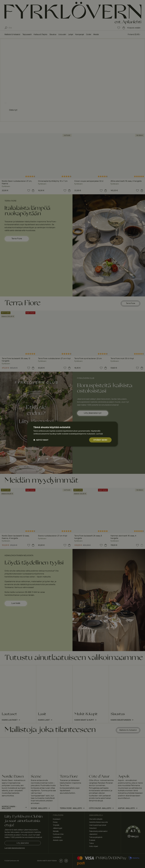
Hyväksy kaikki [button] (100, 440)
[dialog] (72, 434)
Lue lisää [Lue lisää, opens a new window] (99, 434)
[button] (41, 440)
